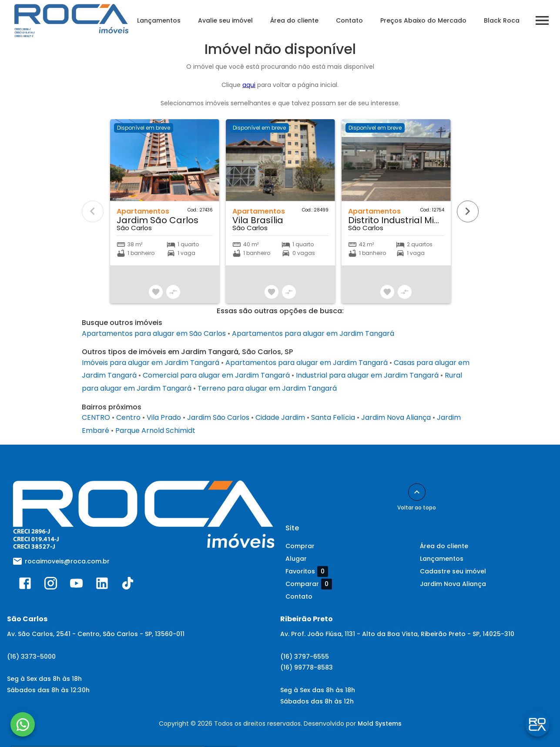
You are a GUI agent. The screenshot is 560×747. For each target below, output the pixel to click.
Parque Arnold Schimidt (155, 430)
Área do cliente (298, 20)
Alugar (296, 559)
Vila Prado (164, 417)
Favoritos (307, 571)
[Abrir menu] (546, 20)
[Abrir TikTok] (128, 585)
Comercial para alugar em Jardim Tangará (216, 375)
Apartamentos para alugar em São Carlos (154, 333)
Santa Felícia (333, 417)
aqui (249, 85)
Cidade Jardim (280, 417)
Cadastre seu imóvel (453, 571)
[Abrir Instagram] (51, 585)
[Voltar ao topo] (417, 492)
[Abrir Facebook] (25, 585)
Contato (353, 20)
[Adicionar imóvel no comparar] (173, 292)
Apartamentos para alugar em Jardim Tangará (313, 333)
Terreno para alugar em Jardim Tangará (267, 388)
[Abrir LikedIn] (102, 585)
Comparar (309, 584)
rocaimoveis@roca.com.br (67, 561)
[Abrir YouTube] (76, 585)
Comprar (300, 546)
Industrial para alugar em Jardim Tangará (367, 375)
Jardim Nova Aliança (396, 417)
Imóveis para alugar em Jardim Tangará (151, 363)
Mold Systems (380, 724)
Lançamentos (163, 20)
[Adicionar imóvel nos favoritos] (156, 292)
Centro (128, 417)
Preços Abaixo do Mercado (427, 20)
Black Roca (506, 20)
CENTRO (96, 417)
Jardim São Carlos (218, 417)
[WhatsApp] (23, 724)
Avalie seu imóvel (229, 20)
